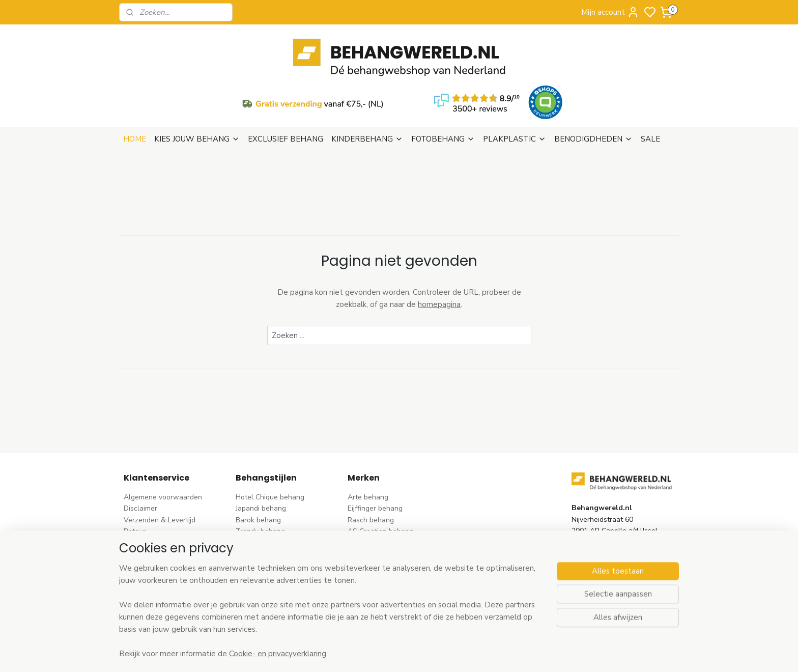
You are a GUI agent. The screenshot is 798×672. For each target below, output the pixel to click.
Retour (135, 482)
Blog (131, 539)
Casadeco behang (377, 585)
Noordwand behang (380, 562)
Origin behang (370, 516)
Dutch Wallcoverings (381, 494)
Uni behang (254, 539)
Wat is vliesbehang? (156, 528)
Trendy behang (260, 482)
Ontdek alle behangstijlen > (286, 608)
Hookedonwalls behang (386, 551)
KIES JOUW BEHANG (197, 90)
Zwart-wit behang (265, 562)
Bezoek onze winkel (156, 505)
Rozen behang (259, 516)
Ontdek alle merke (380, 608)
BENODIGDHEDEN (593, 90)
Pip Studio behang (265, 505)
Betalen (136, 494)
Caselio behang (373, 573)
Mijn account (610, 12)
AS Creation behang (380, 482)
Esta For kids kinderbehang (391, 539)
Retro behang (258, 585)
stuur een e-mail (598, 528)
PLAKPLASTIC (515, 90)
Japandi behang (261, 459)
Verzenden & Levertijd (160, 471)
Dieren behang (260, 596)
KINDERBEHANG (367, 90)
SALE (650, 90)
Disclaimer (140, 459)
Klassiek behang (262, 551)
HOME (135, 90)
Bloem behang (259, 494)
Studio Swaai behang (382, 596)
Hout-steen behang (267, 573)
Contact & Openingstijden (165, 516)
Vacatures (140, 551)
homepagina (439, 255)
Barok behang (258, 471)
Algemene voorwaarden (163, 448)
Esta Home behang (378, 528)
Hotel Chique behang (270, 448)
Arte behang (368, 448)
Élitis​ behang (368, 505)
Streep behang (260, 528)
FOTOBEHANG (443, 90)
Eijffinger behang (375, 459)
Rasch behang (371, 471)
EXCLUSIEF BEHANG (286, 90)
